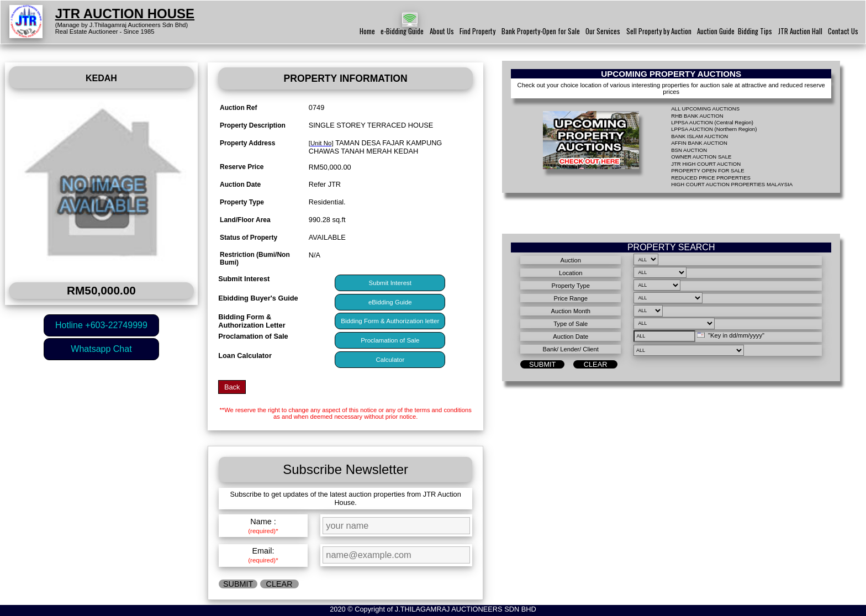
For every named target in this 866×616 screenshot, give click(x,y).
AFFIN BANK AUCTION (699, 143)
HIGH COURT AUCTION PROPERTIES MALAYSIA (732, 184)
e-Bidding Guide (402, 31)
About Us (442, 31)
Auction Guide (716, 31)
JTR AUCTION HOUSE (125, 14)
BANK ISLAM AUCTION (699, 136)
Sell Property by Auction (659, 31)
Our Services (603, 31)
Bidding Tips (755, 31)
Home (367, 31)
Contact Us (843, 31)
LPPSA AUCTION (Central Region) (712, 122)
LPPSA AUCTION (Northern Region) (714, 129)
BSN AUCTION (689, 150)
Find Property (477, 31)
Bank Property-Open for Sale (541, 31)
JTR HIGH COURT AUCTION (706, 164)
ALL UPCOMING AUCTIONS (705, 109)
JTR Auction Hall (800, 31)
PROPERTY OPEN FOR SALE (707, 170)
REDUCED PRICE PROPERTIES (711, 178)
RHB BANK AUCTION (697, 116)
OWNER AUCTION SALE (701, 157)
